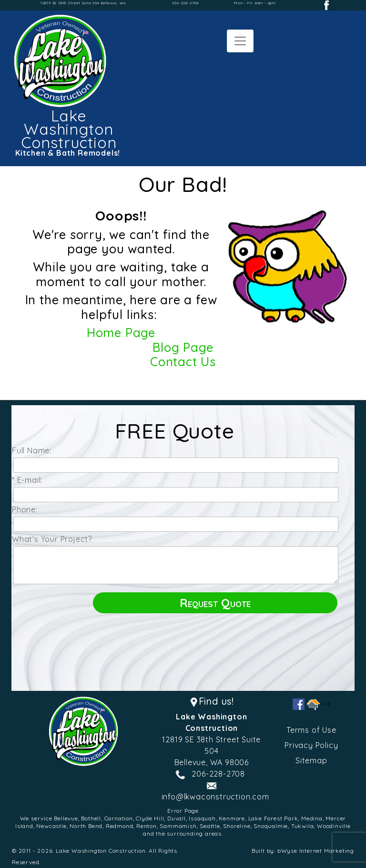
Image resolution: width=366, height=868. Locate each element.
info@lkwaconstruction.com (215, 797)
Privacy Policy (311, 745)
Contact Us (183, 362)
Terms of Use (311, 730)
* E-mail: (30, 480)
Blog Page (183, 347)
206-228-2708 (185, 3)
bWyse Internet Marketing (316, 851)
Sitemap (311, 760)
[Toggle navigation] (240, 41)
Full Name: (34, 450)
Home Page (121, 333)
